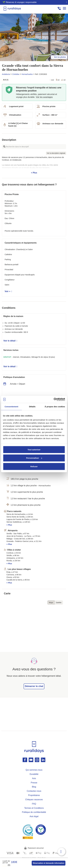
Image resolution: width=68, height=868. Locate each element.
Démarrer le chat (34, 686)
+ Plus (34, 165)
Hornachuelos (27, 74)
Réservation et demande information (49, 863)
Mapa (51, 603)
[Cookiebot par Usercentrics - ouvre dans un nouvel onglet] (54, 399)
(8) (6, 865)
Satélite (59, 603)
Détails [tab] (32, 407)
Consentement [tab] (11, 407)
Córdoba (16, 74)
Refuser (34, 466)
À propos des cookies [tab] (55, 407)
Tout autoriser (34, 449)
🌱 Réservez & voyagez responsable (20, 2)
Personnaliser (34, 458)
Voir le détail (10, 341)
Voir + (8, 291)
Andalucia (6, 74)
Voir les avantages (44, 97)
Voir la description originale (56, 153)
